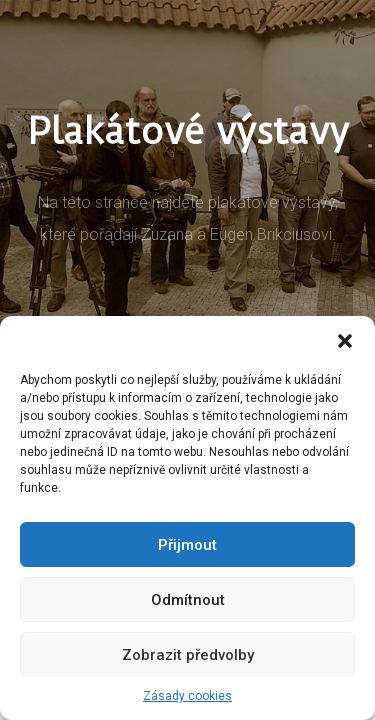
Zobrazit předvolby (188, 655)
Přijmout (187, 545)
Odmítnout (188, 600)
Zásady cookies (187, 696)
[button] (345, 341)
